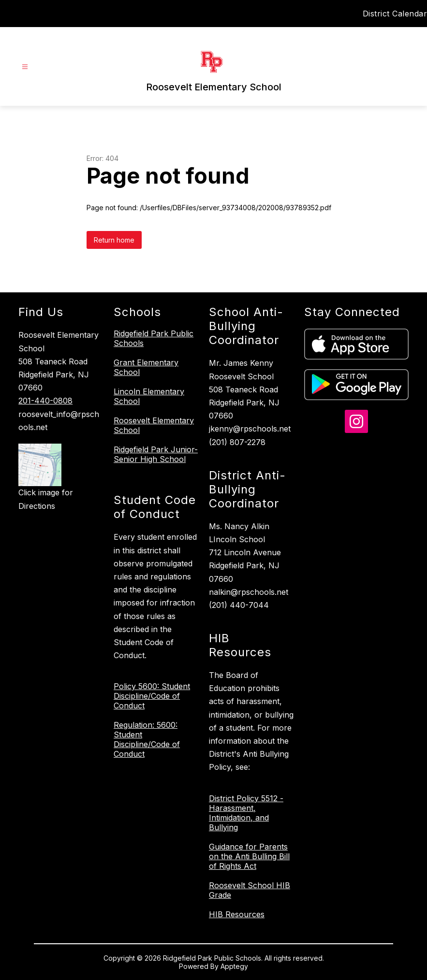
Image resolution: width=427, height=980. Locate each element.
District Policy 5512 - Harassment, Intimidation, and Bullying (246, 813)
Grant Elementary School (146, 367)
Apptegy (234, 966)
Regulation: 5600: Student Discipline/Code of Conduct (147, 739)
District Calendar (395, 14)
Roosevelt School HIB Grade (250, 890)
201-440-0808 (45, 401)
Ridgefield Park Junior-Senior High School (156, 454)
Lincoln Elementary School (149, 396)
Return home (114, 240)
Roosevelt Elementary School (154, 425)
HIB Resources (237, 914)
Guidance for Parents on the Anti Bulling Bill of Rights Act (249, 856)
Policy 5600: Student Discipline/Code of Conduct (152, 696)
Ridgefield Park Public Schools (154, 338)
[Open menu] (25, 67)
